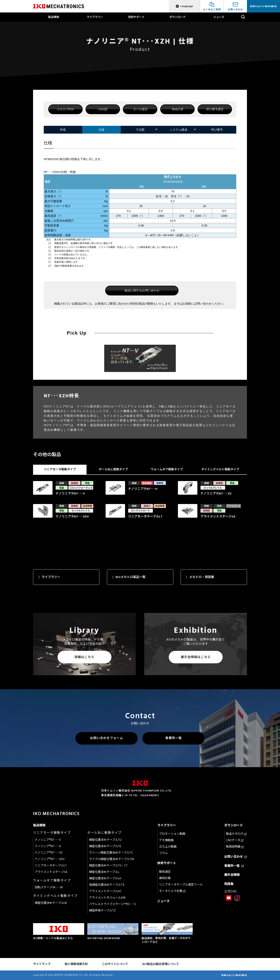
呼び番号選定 (215, 109)
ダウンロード (178, 17)
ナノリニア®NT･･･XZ (49, 853)
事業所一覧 (174, 738)
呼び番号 (217, 130)
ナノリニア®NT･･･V (48, 840)
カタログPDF (65, 109)
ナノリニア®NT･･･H (48, 846)
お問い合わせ (236, 857)
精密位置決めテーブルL (104, 872)
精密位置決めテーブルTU (105, 840)
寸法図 (140, 130)
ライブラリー (95, 17)
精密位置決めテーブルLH (105, 878)
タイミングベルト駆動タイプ (220, 469)
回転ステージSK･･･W (49, 887)
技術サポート (136, 17)
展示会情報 (232, 875)
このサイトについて (115, 964)
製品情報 (54, 17)
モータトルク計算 (172, 891)
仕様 (101, 130)
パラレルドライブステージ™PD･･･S (112, 904)
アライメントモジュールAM (107, 898)
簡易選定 (165, 872)
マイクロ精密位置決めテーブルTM (112, 859)
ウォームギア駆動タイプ (167, 469)
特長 (63, 130)
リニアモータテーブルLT (51, 866)
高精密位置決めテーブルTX (107, 885)
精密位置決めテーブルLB (51, 903)
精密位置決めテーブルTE (105, 846)
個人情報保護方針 (76, 964)
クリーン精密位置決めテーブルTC (111, 853)
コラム (163, 853)
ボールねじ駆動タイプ (113, 469)
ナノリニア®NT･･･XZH (50, 859)
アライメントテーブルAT (105, 891)
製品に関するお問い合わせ (142, 290)
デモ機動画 (166, 840)
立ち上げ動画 (168, 847)
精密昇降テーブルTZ (102, 911)
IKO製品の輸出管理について (161, 964)
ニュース (219, 17)
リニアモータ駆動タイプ (60, 469)
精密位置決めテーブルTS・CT (108, 866)
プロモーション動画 (172, 834)
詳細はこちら (84, 657)
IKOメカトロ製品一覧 (130, 577)
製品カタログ (236, 834)
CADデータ (235, 840)
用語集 (229, 884)
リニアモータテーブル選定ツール (181, 885)
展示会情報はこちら (196, 657)
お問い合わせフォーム (107, 738)
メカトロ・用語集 (202, 577)
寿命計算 (177, 109)
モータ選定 (140, 109)
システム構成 (178, 130)
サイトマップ (42, 964)
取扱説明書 (235, 847)
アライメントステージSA (51, 872)
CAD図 (103, 109)
